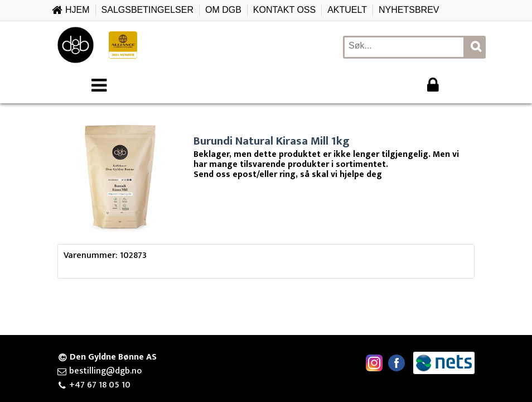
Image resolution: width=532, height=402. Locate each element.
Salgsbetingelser (147, 10)
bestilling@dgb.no (105, 371)
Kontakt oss (284, 10)
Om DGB (223, 10)
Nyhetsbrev (409, 10)
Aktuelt (347, 10)
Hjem (78, 10)
